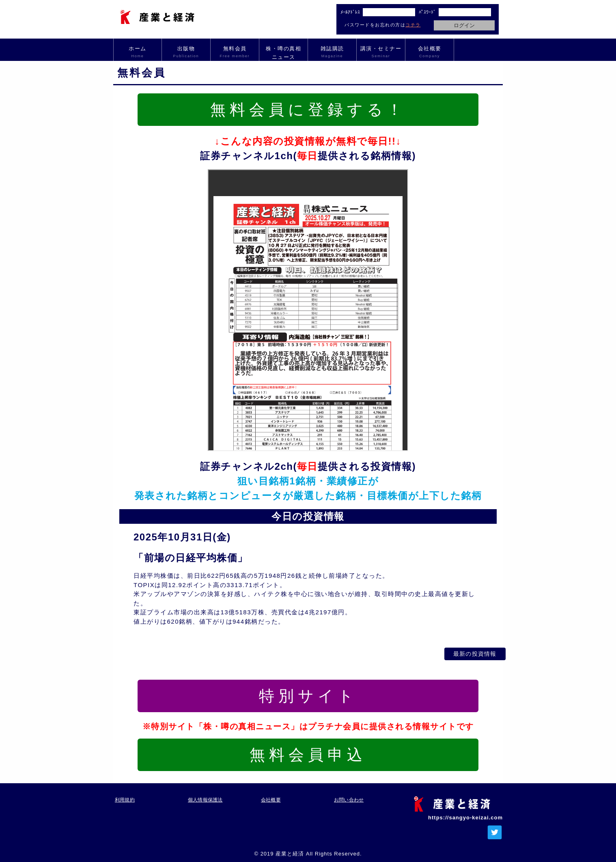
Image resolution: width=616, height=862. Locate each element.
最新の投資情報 (460, 652)
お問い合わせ (349, 796)
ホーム (138, 52)
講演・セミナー (381, 52)
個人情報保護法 (206, 796)
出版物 (186, 52)
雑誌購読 (332, 52)
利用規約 (125, 796)
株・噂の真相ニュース (283, 53)
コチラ (413, 25)
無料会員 (235, 52)
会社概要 (430, 52)
